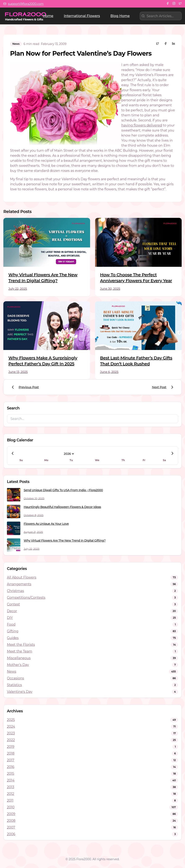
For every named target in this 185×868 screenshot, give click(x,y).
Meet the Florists (21, 645)
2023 (11, 733)
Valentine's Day (20, 692)
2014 (11, 780)
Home (48, 16)
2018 (11, 753)
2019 (11, 747)
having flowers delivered (142, 125)
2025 (11, 720)
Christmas (15, 591)
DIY (10, 618)
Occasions (16, 678)
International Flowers (82, 16)
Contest (13, 604)
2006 (11, 834)
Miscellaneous (19, 658)
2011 (10, 800)
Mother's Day (18, 665)
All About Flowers (22, 577)
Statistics (14, 685)
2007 (11, 827)
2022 (11, 740)
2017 (11, 760)
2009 (11, 814)
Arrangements (19, 584)
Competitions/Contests (26, 598)
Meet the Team (20, 651)
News (12, 671)
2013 (10, 787)
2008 (11, 821)
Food (11, 624)
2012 (11, 794)
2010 (11, 807)
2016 (11, 767)
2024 (11, 727)
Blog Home (120, 16)
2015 (10, 774)
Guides (13, 638)
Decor (12, 611)
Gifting (13, 631)
